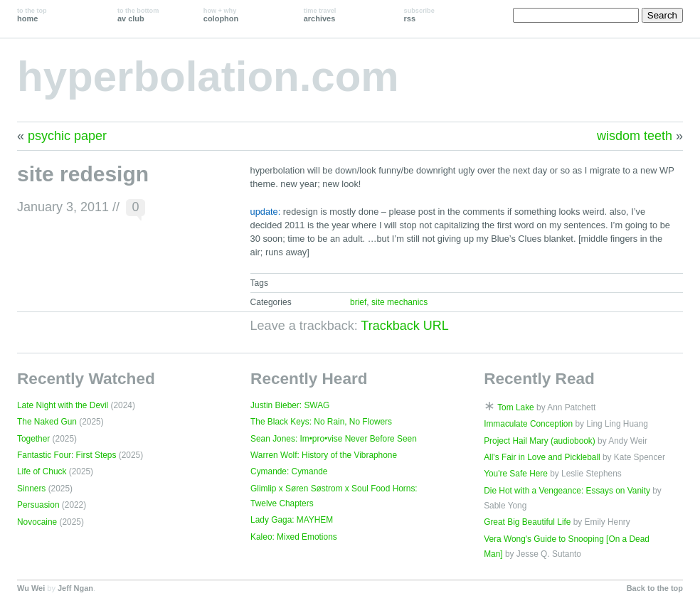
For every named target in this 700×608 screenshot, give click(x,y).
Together (33, 439)
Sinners (31, 489)
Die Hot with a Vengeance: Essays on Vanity (567, 491)
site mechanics (399, 302)
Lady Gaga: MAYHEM (292, 520)
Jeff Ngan (75, 588)
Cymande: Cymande (289, 471)
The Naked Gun (47, 422)
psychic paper (67, 136)
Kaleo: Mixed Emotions (294, 537)
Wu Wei (31, 588)
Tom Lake (516, 407)
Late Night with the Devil (63, 405)
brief (358, 302)
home (32, 15)
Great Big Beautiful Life (527, 522)
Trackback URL (404, 326)
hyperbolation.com (208, 76)
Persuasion (38, 505)
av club (138, 15)
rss (419, 15)
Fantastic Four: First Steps (67, 455)
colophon (221, 15)
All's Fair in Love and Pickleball (542, 457)
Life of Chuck (42, 471)
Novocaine (37, 522)
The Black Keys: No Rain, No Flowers (321, 422)
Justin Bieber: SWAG (290, 405)
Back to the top (655, 588)
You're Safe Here (516, 474)
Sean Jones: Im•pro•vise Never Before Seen (334, 439)
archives (320, 15)
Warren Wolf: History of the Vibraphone (324, 455)
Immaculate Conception (528, 424)
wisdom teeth (635, 136)
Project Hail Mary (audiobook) (540, 441)
